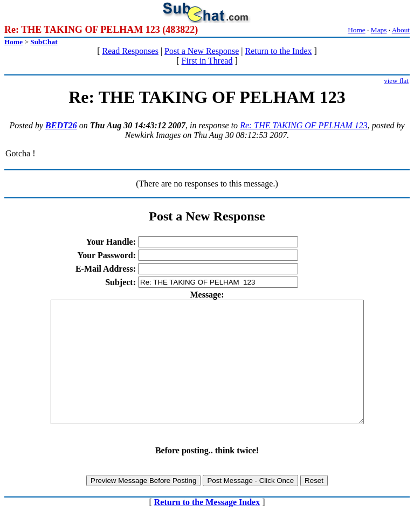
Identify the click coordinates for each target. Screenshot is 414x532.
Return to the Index (279, 51)
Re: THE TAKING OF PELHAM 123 (304, 125)
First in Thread (207, 61)
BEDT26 (61, 125)
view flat (396, 81)
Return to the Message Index (207, 526)
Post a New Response (202, 51)
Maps (379, 30)
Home (357, 30)
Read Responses (130, 51)
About (401, 30)
